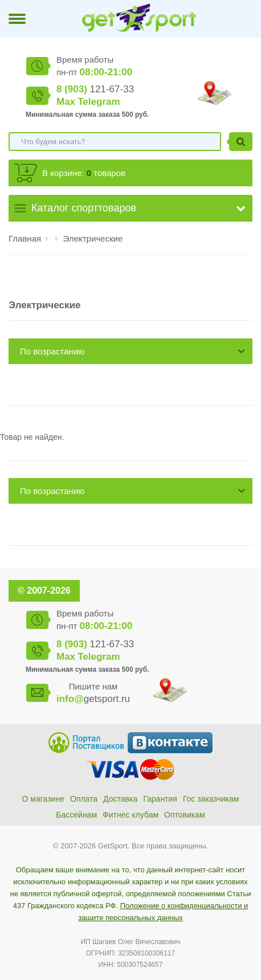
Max (66, 102)
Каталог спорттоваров (84, 208)
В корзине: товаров (84, 173)
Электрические (93, 238)
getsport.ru (93, 699)
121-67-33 (95, 89)
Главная (25, 238)
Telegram (99, 102)
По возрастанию (52, 351)
